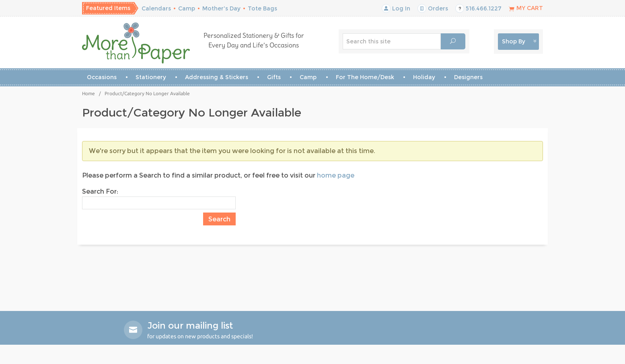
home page (336, 175)
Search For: (100, 191)
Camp (187, 8)
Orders (433, 8)
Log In (396, 8)
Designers (468, 77)
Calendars (156, 8)
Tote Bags (262, 8)
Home (88, 93)
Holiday (424, 77)
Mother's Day (221, 8)
